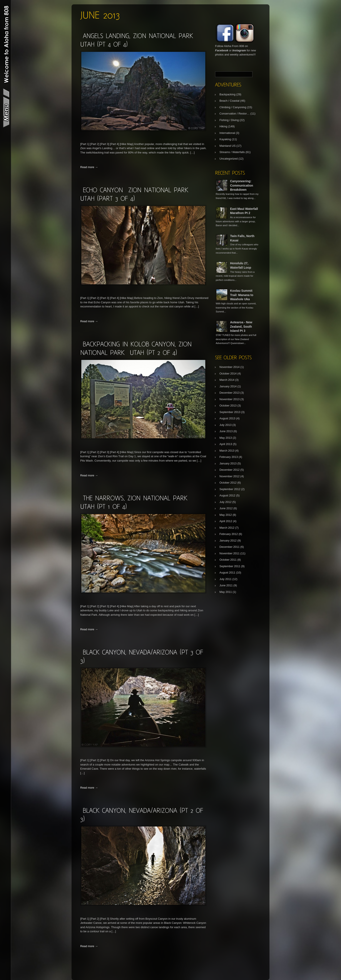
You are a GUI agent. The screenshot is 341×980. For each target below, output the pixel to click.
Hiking (223, 126)
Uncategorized (229, 159)
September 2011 (230, 566)
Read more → (89, 167)
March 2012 (227, 528)
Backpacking (227, 94)
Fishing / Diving (229, 120)
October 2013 (228, 406)
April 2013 (226, 444)
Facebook (222, 50)
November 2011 (230, 553)
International (227, 133)
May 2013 (226, 438)
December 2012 (230, 470)
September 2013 (230, 412)
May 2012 (226, 515)
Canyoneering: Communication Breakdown (242, 185)
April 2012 (226, 521)
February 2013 (229, 457)
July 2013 (226, 425)
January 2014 (228, 386)
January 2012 (228, 541)
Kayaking (225, 139)
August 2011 (227, 573)
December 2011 (230, 547)
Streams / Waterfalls (232, 152)
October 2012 (228, 483)
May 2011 (226, 592)
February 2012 (229, 534)
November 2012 (230, 476)
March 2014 (227, 380)
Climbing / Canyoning (233, 107)
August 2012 (227, 495)
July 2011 (226, 579)
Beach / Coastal (229, 101)
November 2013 (230, 399)
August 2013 (227, 418)
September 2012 (230, 489)
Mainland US (227, 146)
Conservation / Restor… (235, 114)
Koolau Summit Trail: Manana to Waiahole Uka (242, 295)
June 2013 (226, 431)
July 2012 (226, 502)
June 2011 (226, 585)
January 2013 (228, 463)
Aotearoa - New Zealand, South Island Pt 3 (241, 326)
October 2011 (228, 560)
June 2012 (226, 508)
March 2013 (227, 451)
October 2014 (228, 374)
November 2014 (230, 367)
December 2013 (230, 393)
